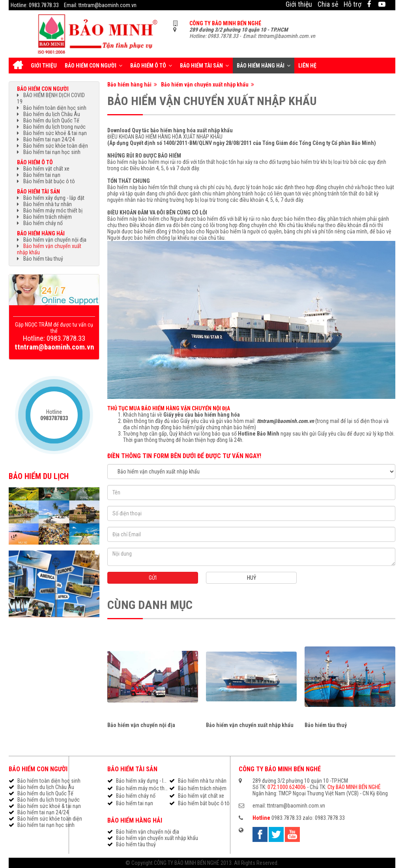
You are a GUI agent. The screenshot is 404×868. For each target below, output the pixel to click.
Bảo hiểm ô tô (151, 66)
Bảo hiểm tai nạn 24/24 (49, 139)
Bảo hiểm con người (94, 66)
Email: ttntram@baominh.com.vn (100, 5)
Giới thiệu (299, 4)
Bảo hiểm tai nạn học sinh (52, 152)
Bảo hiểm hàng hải (264, 66)
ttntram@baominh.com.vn (285, 421)
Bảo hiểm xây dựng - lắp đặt (54, 198)
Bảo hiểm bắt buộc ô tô (49, 181)
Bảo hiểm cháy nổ (43, 223)
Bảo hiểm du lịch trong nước (54, 127)
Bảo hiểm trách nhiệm (48, 217)
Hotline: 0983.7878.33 (35, 5)
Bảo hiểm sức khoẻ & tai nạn (55, 133)
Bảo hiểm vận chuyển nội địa (141, 725)
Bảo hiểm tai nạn (42, 175)
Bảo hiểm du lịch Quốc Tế (51, 120)
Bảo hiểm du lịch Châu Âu (52, 114)
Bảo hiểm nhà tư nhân (48, 204)
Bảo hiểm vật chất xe (46, 169)
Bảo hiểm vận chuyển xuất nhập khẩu (208, 85)
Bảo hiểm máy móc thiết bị (53, 210)
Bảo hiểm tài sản (204, 66)
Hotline (54, 415)
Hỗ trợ (353, 4)
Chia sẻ (328, 4)
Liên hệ (307, 66)
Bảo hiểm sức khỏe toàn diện (56, 146)
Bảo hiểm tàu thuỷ (326, 725)
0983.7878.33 (286, 818)
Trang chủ (18, 66)
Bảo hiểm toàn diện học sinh (55, 108)
